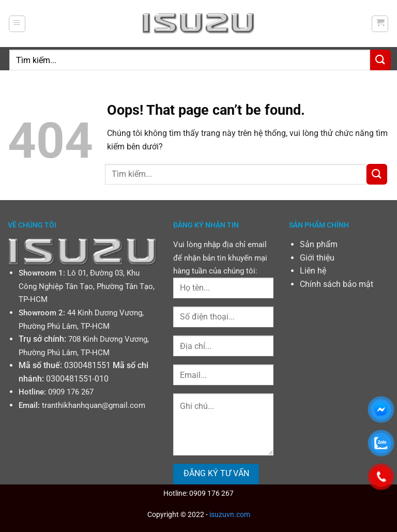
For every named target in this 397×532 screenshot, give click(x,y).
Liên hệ (313, 271)
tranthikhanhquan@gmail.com (94, 405)
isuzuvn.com (230, 515)
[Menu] (17, 24)
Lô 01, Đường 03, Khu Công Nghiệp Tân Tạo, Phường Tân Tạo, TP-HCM (87, 286)
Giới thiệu (317, 258)
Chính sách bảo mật (337, 284)
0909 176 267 (71, 392)
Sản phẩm (319, 244)
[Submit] (380, 60)
